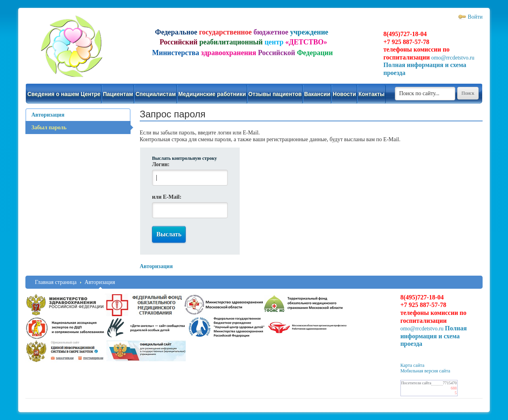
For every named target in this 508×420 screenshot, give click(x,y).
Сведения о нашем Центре (64, 94)
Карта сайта (413, 365)
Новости (344, 94)
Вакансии (317, 94)
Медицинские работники (212, 94)
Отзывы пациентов (275, 94)
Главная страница (56, 282)
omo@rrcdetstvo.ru (453, 58)
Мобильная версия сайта (425, 371)
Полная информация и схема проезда (434, 336)
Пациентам (118, 94)
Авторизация (100, 282)
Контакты (371, 94)
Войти (475, 17)
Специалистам (156, 94)
